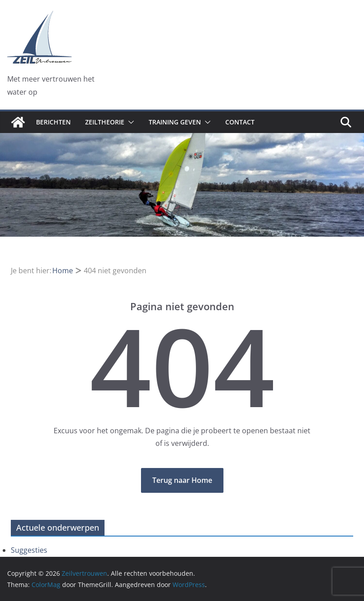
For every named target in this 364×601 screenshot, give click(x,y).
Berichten (53, 122)
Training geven (175, 122)
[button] (129, 122)
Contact (240, 122)
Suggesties (29, 550)
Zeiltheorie (105, 122)
